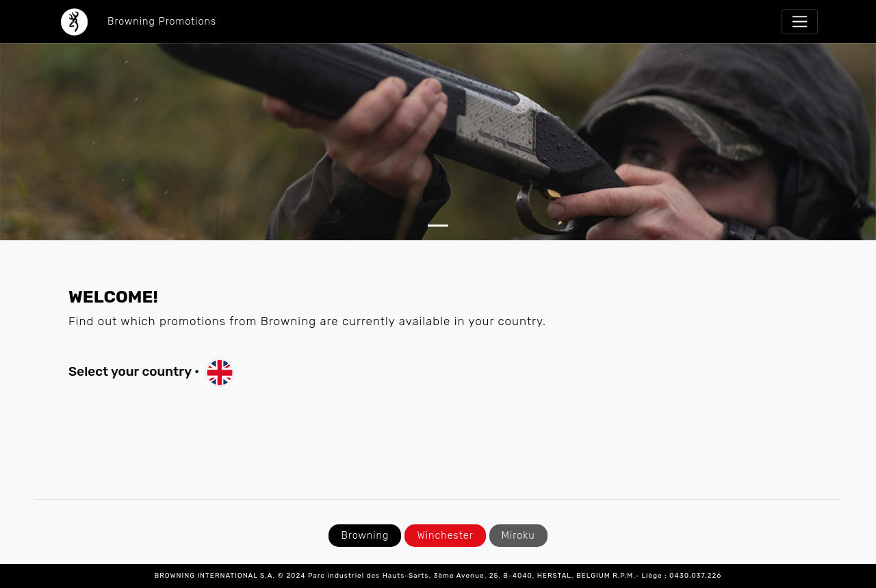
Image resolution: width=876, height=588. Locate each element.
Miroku (518, 536)
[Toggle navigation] (800, 22)
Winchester (445, 536)
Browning (365, 536)
